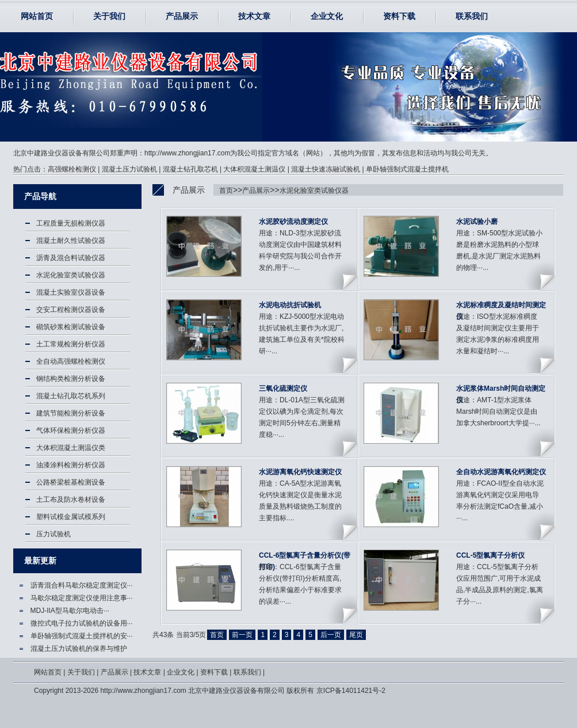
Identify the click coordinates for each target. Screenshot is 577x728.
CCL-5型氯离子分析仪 (490, 555)
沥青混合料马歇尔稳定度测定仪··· (82, 585)
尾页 (356, 635)
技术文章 (254, 16)
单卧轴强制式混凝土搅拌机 (407, 169)
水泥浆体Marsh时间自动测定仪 (501, 389)
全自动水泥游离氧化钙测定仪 (501, 472)
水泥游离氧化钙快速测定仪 (300, 472)
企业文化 (327, 16)
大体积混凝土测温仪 (254, 169)
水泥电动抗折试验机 (290, 305)
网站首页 (37, 16)
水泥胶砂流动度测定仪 (293, 222)
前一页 (242, 635)
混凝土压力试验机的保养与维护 (79, 649)
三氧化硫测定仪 (283, 388)
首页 (226, 190)
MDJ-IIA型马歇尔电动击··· (70, 611)
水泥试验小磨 (477, 222)
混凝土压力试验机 (129, 169)
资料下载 (399, 16)
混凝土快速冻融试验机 (326, 169)
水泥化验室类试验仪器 (314, 190)
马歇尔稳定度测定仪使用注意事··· (82, 598)
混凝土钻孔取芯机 (190, 169)
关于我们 (109, 16)
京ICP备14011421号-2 (351, 691)
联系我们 (472, 16)
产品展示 (182, 16)
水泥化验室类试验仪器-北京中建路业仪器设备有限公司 (79, 87)
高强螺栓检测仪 (72, 169)
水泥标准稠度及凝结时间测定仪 (501, 306)
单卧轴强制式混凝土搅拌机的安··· (82, 636)
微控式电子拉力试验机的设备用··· (82, 623)
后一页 (331, 635)
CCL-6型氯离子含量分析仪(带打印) (305, 556)
